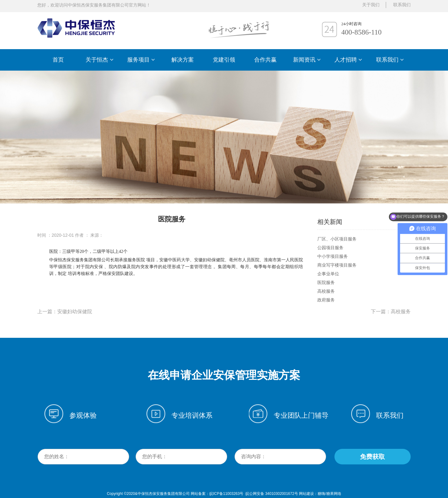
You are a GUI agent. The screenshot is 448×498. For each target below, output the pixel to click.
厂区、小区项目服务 (337, 239)
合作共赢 (265, 60)
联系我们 (390, 60)
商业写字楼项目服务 (337, 265)
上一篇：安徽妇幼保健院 (65, 312)
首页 (58, 60)
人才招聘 (348, 60)
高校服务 (326, 291)
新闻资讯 (307, 60)
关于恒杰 (99, 60)
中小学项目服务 (333, 256)
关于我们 (371, 5)
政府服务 (326, 300)
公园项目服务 (330, 248)
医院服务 (326, 282)
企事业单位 (328, 274)
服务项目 (141, 60)
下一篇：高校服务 (391, 312)
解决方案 (183, 60)
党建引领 (224, 60)
